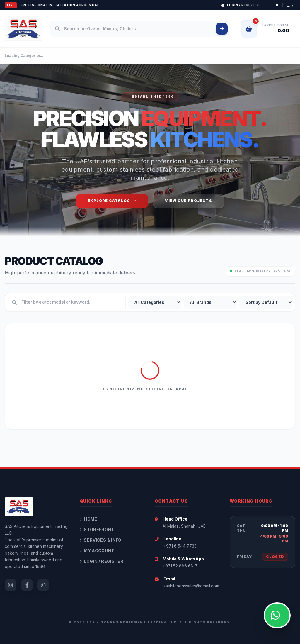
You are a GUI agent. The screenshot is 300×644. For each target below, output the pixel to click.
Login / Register (240, 5)
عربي (291, 5)
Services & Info (101, 540)
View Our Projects (188, 201)
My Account (97, 551)
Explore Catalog (112, 201)
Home (88, 519)
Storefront (97, 529)
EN (276, 5)
